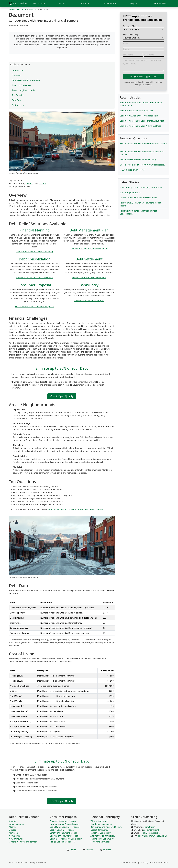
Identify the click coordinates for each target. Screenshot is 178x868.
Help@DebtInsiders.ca (150, 833)
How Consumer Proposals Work (64, 824)
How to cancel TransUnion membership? (138, 160)
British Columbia (17, 824)
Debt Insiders (19, 3)
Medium (89, 850)
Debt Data (17, 100)
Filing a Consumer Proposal (62, 842)
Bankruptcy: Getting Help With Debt (136, 111)
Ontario (12, 821)
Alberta (32, 9)
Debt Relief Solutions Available (26, 80)
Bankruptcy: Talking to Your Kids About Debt (140, 126)
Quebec (12, 830)
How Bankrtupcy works (101, 824)
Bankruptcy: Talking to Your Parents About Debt (142, 121)
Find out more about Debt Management (89, 249)
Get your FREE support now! (143, 77)
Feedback (125, 863)
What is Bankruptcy (99, 821)
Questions (84, 3)
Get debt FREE (160, 3)
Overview (16, 75)
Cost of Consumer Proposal (62, 830)
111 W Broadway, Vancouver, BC (153, 836)
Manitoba (13, 833)
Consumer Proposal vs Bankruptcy (66, 839)
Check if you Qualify (62, 396)
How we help (39, 3)
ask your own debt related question (88, 509)
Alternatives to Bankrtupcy (103, 836)
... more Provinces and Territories (24, 842)
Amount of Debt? (131, 26)
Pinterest (106, 850)
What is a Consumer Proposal (63, 821)
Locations (22, 9)
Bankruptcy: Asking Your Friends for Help (139, 116)
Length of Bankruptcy (100, 833)
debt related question (58, 509)
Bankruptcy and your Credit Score (106, 827)
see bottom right (151, 830)
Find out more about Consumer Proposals (35, 306)
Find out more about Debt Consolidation (35, 278)
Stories (62, 3)
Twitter (73, 850)
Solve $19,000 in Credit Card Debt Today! (139, 198)
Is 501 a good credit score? (132, 170)
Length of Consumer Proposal (64, 833)
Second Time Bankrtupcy (102, 839)
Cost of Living (18, 105)
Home (12, 9)
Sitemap (136, 863)
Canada (42, 183)
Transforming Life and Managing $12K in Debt (141, 188)
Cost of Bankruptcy (99, 830)
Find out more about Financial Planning (35, 252)
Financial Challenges (21, 85)
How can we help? (131, 35)
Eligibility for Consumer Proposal (65, 827)
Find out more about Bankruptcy (89, 301)
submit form (149, 827)
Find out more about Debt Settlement (89, 278)
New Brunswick (16, 839)
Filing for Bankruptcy (100, 842)
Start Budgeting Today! (130, 193)
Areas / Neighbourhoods (23, 90)
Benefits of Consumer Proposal (64, 836)
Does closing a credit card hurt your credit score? (142, 165)
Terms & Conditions (159, 863)
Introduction (18, 70)
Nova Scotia (14, 836)
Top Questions (19, 95)
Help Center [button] (109, 3)
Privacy (145, 863)
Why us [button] (134, 3)
